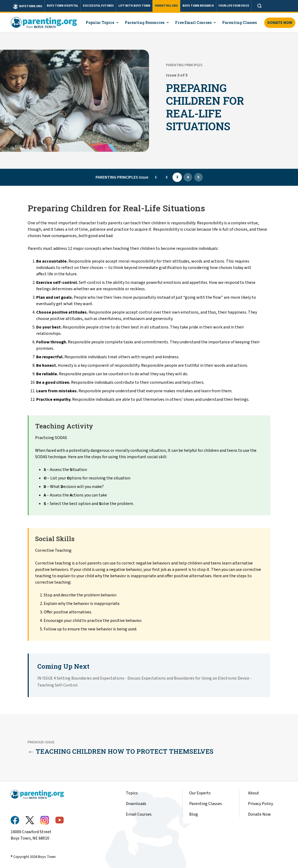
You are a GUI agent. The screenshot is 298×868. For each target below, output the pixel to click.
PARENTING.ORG (166, 6)
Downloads (136, 804)
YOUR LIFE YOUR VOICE (234, 6)
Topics (132, 793)
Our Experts (200, 793)
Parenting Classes (206, 804)
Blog (194, 814)
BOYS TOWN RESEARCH (198, 6)
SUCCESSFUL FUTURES (98, 6)
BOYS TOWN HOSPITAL (63, 6)
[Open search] (259, 6)
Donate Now (280, 23)
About (254, 793)
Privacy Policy (260, 804)
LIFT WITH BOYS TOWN (134, 6)
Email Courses (139, 814)
